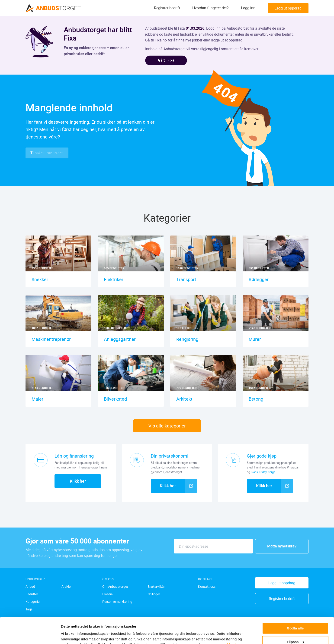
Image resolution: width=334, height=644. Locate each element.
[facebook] (70, 622)
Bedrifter (32, 594)
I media (108, 594)
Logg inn (248, 8)
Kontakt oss (207, 587)
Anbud (30, 587)
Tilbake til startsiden (47, 153)
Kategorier (33, 602)
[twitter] (80, 622)
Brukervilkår (156, 587)
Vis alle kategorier (167, 426)
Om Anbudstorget (115, 587)
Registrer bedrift (167, 8)
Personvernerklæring (117, 602)
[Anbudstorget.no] (53, 8)
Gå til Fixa (166, 60)
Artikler (67, 587)
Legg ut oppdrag (288, 8)
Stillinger (154, 594)
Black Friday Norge (263, 472)
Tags (29, 609)
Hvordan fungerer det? (210, 8)
